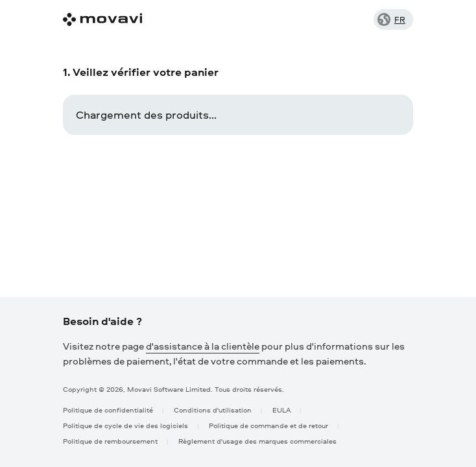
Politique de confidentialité (108, 410)
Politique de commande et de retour (268, 425)
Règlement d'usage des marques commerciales (257, 441)
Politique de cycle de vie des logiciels (125, 425)
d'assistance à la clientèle (203, 346)
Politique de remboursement (110, 441)
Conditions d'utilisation (213, 410)
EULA (281, 410)
